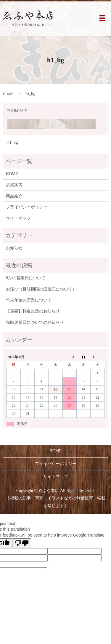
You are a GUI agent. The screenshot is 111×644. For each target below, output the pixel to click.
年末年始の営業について (29, 300)
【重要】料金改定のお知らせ (33, 311)
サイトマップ (18, 218)
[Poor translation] (22, 543)
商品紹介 (14, 196)
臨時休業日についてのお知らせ (35, 322)
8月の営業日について (26, 278)
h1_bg (13, 142)
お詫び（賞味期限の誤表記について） (41, 289)
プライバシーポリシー (27, 207)
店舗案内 (14, 185)
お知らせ (14, 248)
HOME (8, 94)
